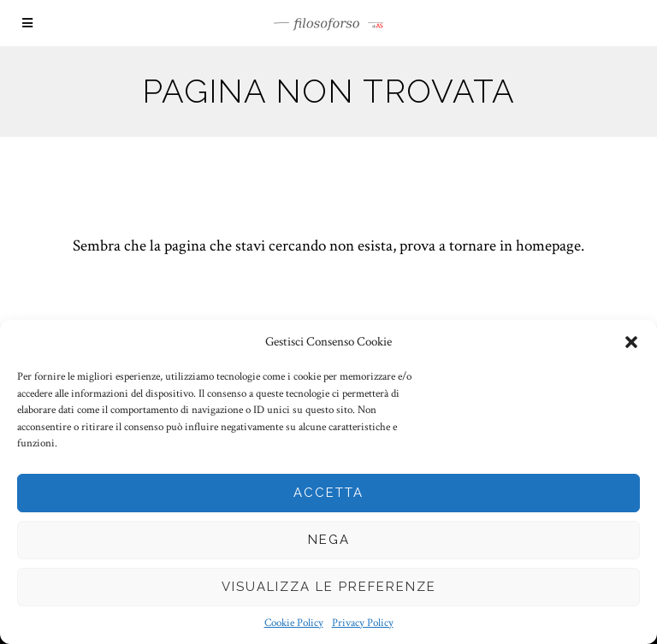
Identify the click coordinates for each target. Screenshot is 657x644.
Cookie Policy (294, 623)
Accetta (328, 493)
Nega (329, 540)
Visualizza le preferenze (329, 587)
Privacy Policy (363, 623)
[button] (631, 342)
